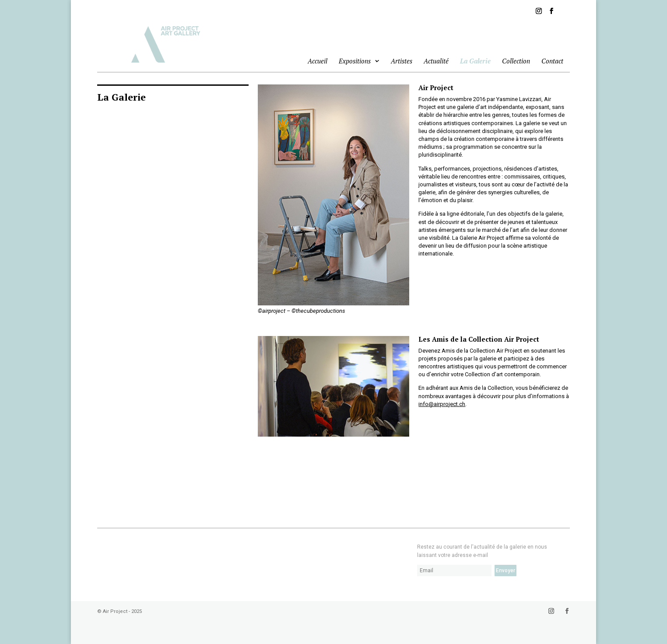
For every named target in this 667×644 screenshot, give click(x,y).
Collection (516, 61)
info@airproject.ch (442, 404)
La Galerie (475, 61)
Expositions (355, 61)
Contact (552, 61)
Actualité (436, 61)
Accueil (318, 61)
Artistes (402, 61)
